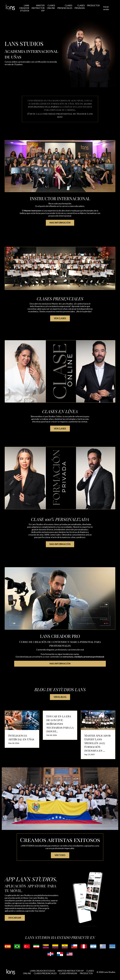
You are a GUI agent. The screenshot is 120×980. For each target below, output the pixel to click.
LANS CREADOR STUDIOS (24, 8)
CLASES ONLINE (51, 6)
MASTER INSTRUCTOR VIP (38, 8)
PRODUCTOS (94, 5)
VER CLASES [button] (60, 318)
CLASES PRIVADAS (80, 6)
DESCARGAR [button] (15, 917)
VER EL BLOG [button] (60, 696)
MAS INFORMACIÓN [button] (60, 222)
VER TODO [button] (60, 855)
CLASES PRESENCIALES (65, 6)
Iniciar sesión (106, 8)
